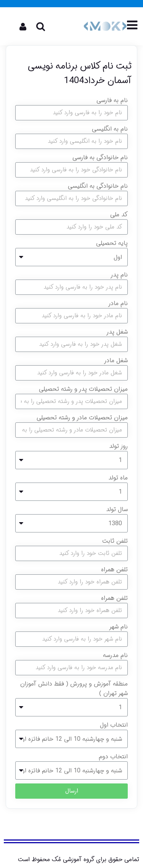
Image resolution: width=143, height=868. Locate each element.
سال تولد (117, 509)
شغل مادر (116, 360)
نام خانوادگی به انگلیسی (98, 186)
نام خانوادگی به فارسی (100, 157)
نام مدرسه (115, 655)
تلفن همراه (114, 570)
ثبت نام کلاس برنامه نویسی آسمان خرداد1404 (80, 74)
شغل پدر (117, 332)
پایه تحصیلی (112, 243)
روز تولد (118, 446)
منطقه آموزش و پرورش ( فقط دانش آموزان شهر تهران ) (74, 689)
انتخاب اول (114, 725)
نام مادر (118, 303)
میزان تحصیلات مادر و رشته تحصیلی (82, 418)
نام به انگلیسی (110, 129)
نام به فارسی (112, 100)
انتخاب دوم (113, 757)
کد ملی (119, 215)
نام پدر (119, 275)
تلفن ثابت (115, 541)
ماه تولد (118, 478)
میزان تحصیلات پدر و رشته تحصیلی (83, 389)
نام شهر (118, 627)
